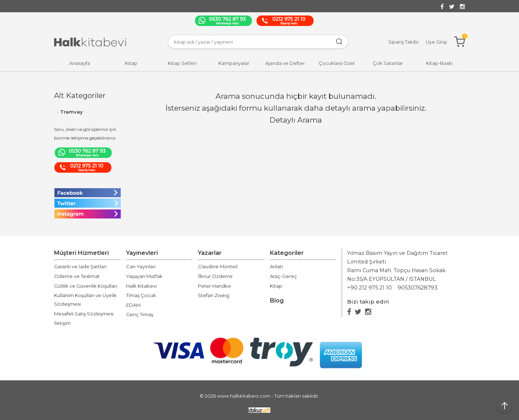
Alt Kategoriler (80, 96)
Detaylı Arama (296, 120)
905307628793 (418, 288)
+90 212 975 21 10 (369, 288)
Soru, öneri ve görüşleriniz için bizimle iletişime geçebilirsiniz (85, 134)
